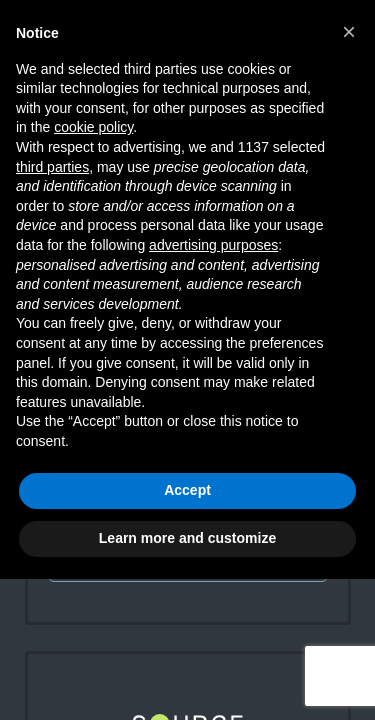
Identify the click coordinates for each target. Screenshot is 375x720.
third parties (52, 167)
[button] (349, 32)
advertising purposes (213, 245)
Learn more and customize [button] (187, 538)
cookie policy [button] (93, 127)
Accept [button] (187, 490)
